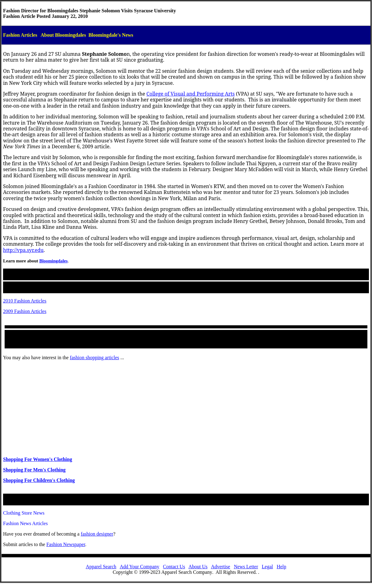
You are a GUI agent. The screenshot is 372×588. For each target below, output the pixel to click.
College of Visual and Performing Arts (190, 94)
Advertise (220, 567)
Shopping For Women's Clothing (38, 459)
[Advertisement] (186, 409)
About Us (198, 567)
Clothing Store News (24, 513)
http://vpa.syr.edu (23, 250)
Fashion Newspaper (66, 544)
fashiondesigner (97, 534)
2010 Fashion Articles (25, 301)
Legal (267, 567)
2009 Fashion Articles (25, 311)
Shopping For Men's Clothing (34, 470)
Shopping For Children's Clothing (39, 480)
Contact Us (174, 567)
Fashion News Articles (25, 523)
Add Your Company (139, 567)
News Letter (246, 567)
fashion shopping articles (95, 358)
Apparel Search (101, 567)
